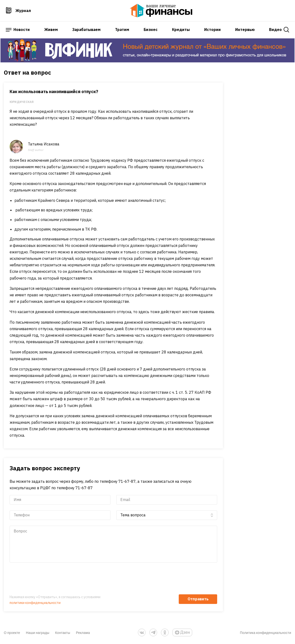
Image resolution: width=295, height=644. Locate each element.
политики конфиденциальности (35, 603)
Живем (51, 30)
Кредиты (181, 30)
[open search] (287, 30)
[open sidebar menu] (9, 30)
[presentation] (46, 579)
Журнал (23, 11)
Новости (22, 30)
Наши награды (38, 633)
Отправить (198, 599)
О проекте (12, 633)
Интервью (245, 30)
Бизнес (151, 30)
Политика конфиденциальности (266, 633)
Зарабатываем (86, 30)
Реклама (83, 633)
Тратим (122, 30)
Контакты (63, 633)
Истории (212, 30)
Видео (275, 30)
